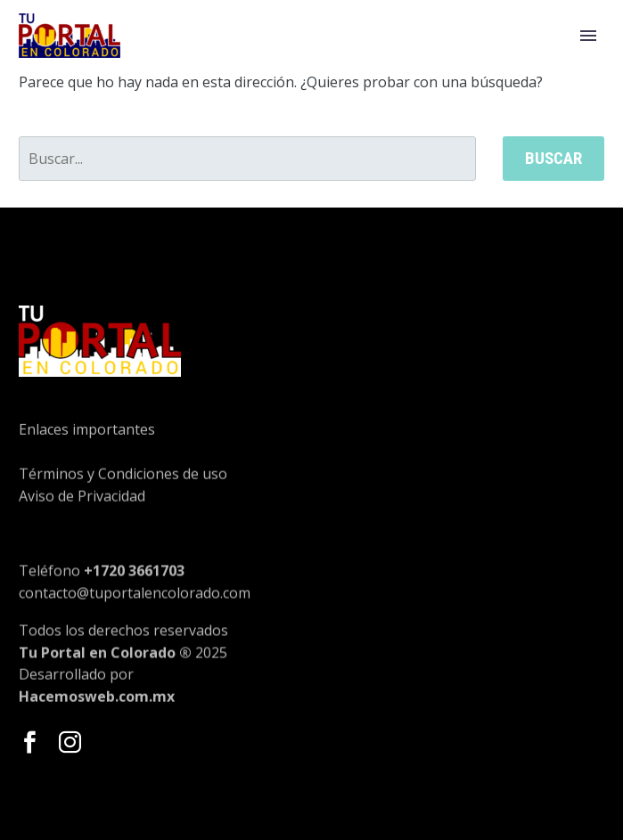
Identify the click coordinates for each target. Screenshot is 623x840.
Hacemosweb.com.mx (97, 705)
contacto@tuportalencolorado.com (135, 615)
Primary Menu (588, 36)
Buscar (553, 158)
